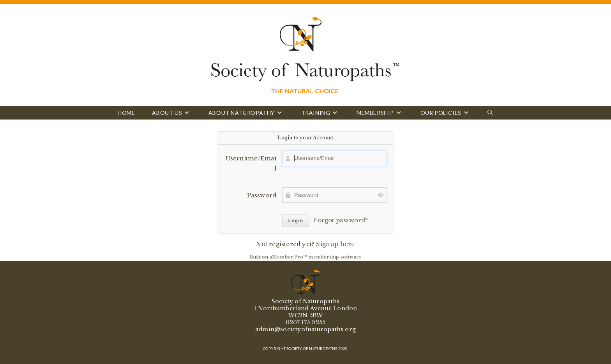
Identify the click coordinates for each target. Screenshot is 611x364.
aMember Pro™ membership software (315, 257)
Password (262, 195)
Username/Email (251, 163)
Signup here (335, 244)
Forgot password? (341, 220)
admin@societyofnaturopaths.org (305, 329)
